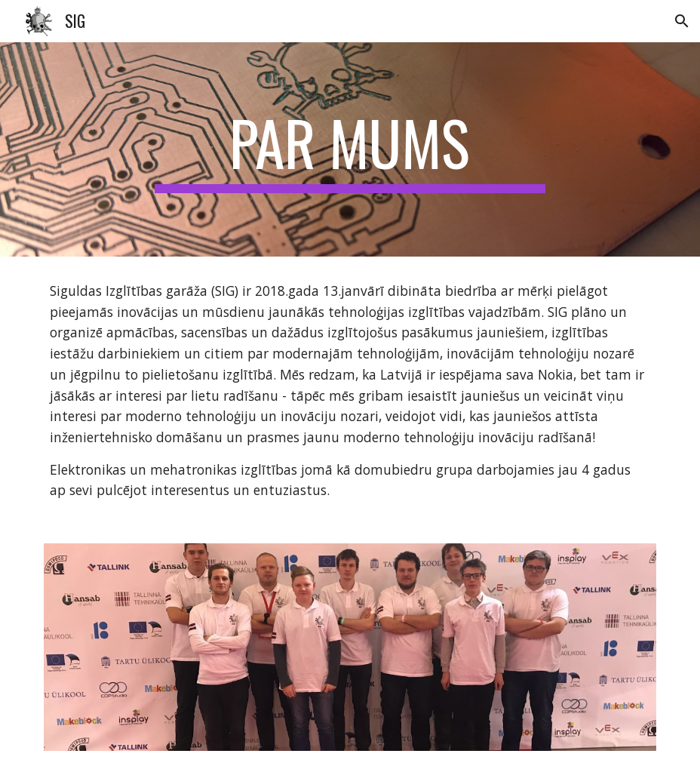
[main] (350, 149)
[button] (682, 21)
